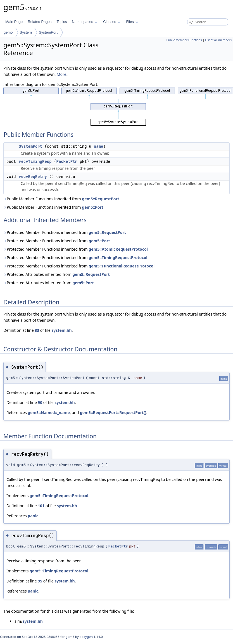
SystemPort (48, 32)
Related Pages (40, 22)
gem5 (8, 32)
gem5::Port (93, 207)
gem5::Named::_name (49, 413)
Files (132, 22)
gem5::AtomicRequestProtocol (118, 249)
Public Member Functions (184, 40)
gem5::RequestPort (100, 199)
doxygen (86, 637)
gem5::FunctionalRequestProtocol (122, 266)
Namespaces (85, 22)
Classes (112, 22)
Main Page (14, 22)
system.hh (61, 330)
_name (97, 146)
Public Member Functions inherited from (61, 199)
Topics (62, 22)
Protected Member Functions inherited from (65, 232)
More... (63, 74)
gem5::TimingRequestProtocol (118, 258)
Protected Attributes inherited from (57, 274)
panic (33, 516)
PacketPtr (67, 161)
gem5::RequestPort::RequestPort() (113, 413)
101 (41, 506)
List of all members (218, 40)
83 (37, 330)
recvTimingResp (35, 161)
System (26, 32)
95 (40, 581)
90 (40, 402)
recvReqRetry (33, 177)
